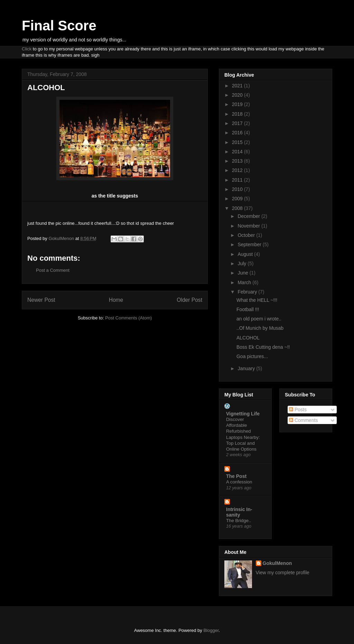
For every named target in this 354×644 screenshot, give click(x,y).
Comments (304, 420)
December (249, 216)
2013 (238, 161)
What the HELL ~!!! (257, 300)
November (249, 226)
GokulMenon (277, 563)
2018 (238, 114)
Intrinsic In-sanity (239, 512)
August (246, 254)
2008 (238, 208)
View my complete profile (283, 573)
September (250, 244)
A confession (239, 482)
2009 (238, 199)
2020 (238, 95)
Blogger (211, 630)
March (245, 282)
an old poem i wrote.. (259, 319)
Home (116, 300)
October (247, 235)
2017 (238, 123)
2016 (238, 133)
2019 (238, 104)
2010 (238, 189)
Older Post (189, 300)
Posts (298, 410)
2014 (238, 152)
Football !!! (248, 309)
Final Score (59, 26)
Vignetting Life (243, 414)
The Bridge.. (239, 521)
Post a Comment (53, 270)
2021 (238, 86)
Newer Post (41, 300)
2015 (238, 142)
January (247, 368)
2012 (238, 170)
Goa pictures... (252, 356)
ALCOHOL (248, 338)
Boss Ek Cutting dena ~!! (263, 347)
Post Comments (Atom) (128, 318)
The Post (236, 476)
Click (27, 49)
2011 (238, 180)
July (243, 263)
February (248, 292)
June (243, 273)
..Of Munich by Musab (260, 328)
